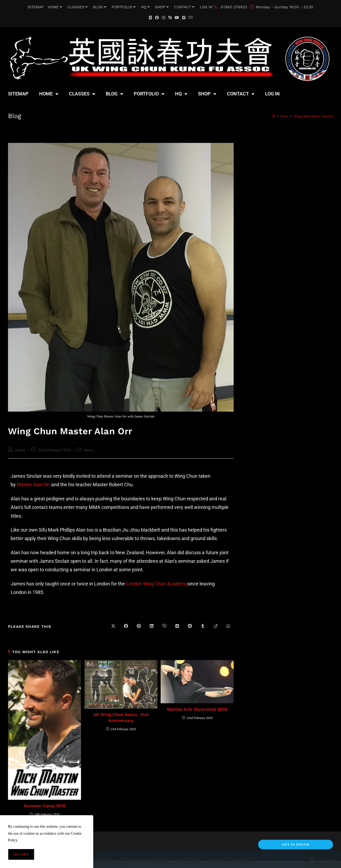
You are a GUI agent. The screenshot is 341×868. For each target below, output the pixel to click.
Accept (21, 854)
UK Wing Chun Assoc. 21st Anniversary (121, 718)
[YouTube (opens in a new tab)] (177, 18)
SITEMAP (36, 7)
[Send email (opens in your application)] (190, 18)
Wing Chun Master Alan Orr (313, 116)
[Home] (273, 116)
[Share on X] (113, 626)
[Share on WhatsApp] (228, 626)
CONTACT (185, 7)
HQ (146, 7)
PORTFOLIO (124, 7)
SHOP (163, 7)
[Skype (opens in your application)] (170, 18)
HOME (56, 7)
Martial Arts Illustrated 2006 (197, 709)
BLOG (100, 7)
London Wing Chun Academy (157, 584)
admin (20, 450)
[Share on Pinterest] (139, 626)
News (88, 450)
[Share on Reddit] (190, 626)
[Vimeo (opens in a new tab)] (184, 18)
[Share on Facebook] (126, 626)
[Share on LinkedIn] (152, 626)
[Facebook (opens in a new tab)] (157, 18)
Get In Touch (295, 845)
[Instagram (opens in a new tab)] (164, 18)
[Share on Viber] (164, 626)
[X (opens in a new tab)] (150, 18)
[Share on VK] (177, 626)
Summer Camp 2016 (45, 806)
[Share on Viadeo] (216, 626)
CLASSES (78, 7)
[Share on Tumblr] (203, 626)
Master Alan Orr (34, 485)
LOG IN (206, 7)
